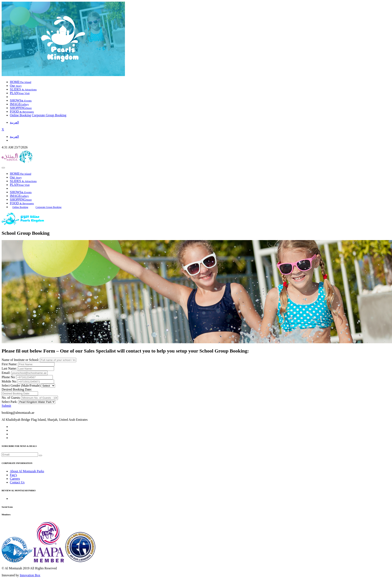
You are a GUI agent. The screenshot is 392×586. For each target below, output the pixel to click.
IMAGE (19, 104)
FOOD (22, 112)
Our (16, 86)
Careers (15, 479)
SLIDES (23, 89)
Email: (6, 373)
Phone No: (9, 377)
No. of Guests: (11, 398)
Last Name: (9, 368)
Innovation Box (30, 575)
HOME (21, 82)
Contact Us (17, 482)
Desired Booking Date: (17, 389)
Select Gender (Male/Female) (21, 385)
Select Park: (10, 402)
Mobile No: (9, 381)
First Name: (9, 364)
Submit (6, 406)
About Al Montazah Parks (27, 471)
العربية (14, 122)
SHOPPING (21, 108)
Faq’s (13, 475)
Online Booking (20, 115)
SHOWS (21, 100)
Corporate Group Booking (49, 115)
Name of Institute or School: (20, 360)
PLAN (20, 93)
